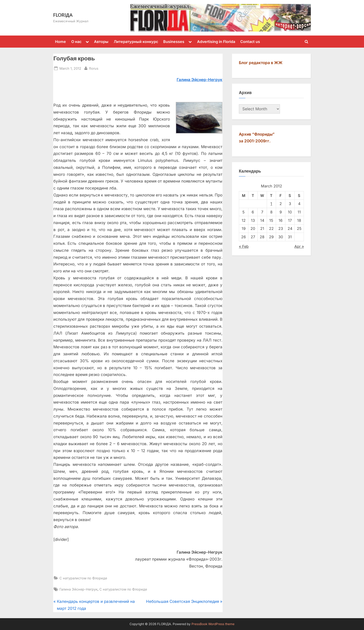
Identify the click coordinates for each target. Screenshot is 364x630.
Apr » (299, 246)
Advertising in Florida (216, 42)
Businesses (174, 42)
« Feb (244, 246)
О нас (76, 42)
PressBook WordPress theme (213, 624)
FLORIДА (63, 15)
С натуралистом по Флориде (83, 578)
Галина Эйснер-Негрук (78, 589)
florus (94, 68)
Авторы (101, 42)
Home (60, 42)
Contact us (250, 42)
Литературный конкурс (136, 42)
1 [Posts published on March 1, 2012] (271, 204)
